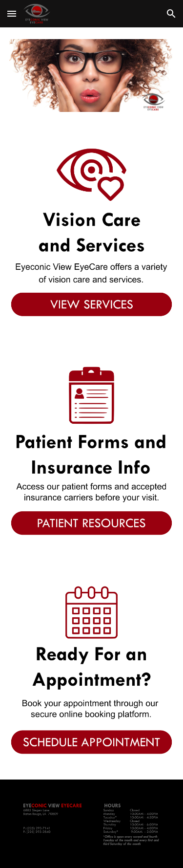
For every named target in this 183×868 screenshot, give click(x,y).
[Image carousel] (92, 76)
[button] (12, 13)
